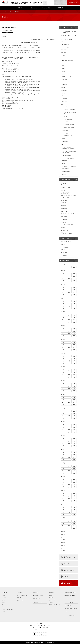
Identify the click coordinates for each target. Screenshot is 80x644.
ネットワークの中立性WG (68, 158)
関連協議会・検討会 (47, 8)
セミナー (64, 63)
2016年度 (63, 394)
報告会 (64, 71)
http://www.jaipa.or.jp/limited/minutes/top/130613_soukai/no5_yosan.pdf (22, 94)
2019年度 (63, 353)
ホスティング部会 (68, 119)
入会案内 (4, 611)
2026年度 (63, 264)
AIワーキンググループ (66, 44)
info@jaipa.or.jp (41, 630)
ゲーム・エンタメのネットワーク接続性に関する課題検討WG (69, 148)
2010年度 (63, 477)
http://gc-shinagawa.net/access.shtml (10, 72)
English (50, 3)
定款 (3, 607)
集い (63, 58)
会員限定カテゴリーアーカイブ (69, 180)
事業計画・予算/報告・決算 (7, 609)
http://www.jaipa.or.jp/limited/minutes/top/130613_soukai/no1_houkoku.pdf (23, 81)
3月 (74, 281)
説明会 (64, 69)
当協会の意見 (33, 8)
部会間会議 (63, 206)
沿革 (3, 605)
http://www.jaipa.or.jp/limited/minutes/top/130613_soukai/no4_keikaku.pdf (22, 91)
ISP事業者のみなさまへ (70, 592)
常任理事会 (65, 98)
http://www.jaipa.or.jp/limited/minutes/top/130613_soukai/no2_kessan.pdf (22, 84)
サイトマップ (68, 612)
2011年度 (63, 463)
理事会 (64, 93)
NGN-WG (65, 161)
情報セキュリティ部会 (69, 127)
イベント (63, 55)
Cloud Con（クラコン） (68, 61)
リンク (66, 599)
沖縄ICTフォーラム (67, 77)
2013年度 (63, 436)
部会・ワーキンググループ (23, 595)
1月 (63, 281)
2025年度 (63, 271)
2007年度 (63, 518)
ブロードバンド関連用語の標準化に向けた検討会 (69, 152)
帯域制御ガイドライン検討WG (69, 166)
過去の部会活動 (65, 238)
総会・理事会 (64, 90)
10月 (63, 279)
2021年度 (63, 326)
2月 (69, 281)
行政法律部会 (65, 141)
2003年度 (63, 543)
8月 (69, 276)
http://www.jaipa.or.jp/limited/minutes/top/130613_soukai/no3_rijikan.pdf (22, 88)
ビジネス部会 (64, 255)
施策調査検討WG (69, 122)
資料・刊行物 (20, 600)
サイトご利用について (70, 615)
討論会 (64, 66)
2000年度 (63, 551)
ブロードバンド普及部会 (67, 242)
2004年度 (63, 540)
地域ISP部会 (65, 133)
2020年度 (63, 339)
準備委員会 (65, 85)
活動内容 (20, 8)
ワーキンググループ (66, 230)
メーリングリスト (69, 602)
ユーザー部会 (64, 253)
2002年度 (63, 545)
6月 (74, 267)
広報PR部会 (65, 107)
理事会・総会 (64, 200)
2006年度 (63, 534)
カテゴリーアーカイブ (67, 28)
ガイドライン (68, 605)
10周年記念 (65, 82)
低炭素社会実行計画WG (67, 193)
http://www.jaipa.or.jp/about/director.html (17, 102)
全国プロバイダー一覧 (70, 596)
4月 (63, 267)
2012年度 (63, 449)
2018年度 (63, 367)
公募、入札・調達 (52, 600)
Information (63, 53)
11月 (69, 279)
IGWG (64, 163)
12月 (74, 279)
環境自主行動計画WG (70, 124)
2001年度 (63, 548)
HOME (3, 12)
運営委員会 (65, 101)
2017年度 (63, 381)
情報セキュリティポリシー (54, 605)
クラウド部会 (65, 117)
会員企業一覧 (60, 8)
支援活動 (51, 602)
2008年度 (63, 504)
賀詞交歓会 (65, 79)
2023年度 (63, 298)
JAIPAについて (7, 8)
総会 (10, 12)
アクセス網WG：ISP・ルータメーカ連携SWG (68, 32)
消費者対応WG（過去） (67, 233)
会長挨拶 (4, 595)
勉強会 (64, 74)
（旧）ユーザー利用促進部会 (70, 113)
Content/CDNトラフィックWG (68, 47)
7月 (63, 276)
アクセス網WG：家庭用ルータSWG (68, 41)
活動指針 (4, 600)
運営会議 (63, 228)
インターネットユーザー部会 (69, 110)
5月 (69, 267)
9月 (74, 276)
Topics (7, 12)
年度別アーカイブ (66, 261)
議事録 (50, 595)
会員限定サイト (53, 592)
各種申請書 (51, 598)
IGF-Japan (63, 50)
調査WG (64, 174)
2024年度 (63, 284)
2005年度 (63, 537)
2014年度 (63, 422)
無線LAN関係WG (66, 172)
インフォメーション (73, 8)
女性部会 (64, 139)
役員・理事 (4, 598)
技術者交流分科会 (68, 136)
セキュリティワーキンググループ (68, 36)
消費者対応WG (66, 169)
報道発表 (63, 88)
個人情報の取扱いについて (71, 609)
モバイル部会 (65, 130)
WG (62, 144)
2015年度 (63, 408)
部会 (62, 104)
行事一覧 (19, 598)
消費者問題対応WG (67, 155)
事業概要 (4, 602)
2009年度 (63, 490)
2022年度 (63, 312)
